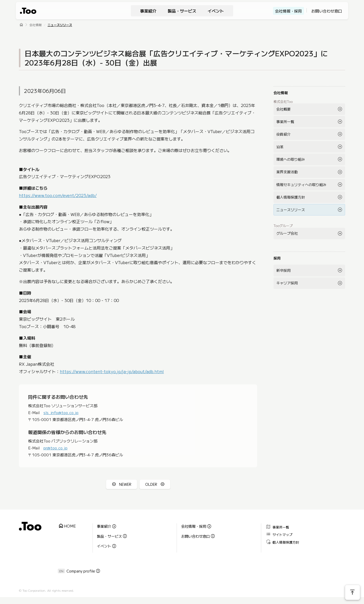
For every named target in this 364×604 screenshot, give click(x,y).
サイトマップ (279, 534)
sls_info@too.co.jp (61, 412)
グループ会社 (287, 233)
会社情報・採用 (288, 11)
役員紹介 (283, 134)
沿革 (280, 147)
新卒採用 (283, 270)
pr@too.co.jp (55, 448)
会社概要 (283, 109)
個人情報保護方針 (291, 197)
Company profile (81, 570)
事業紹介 (148, 11)
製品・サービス (182, 11)
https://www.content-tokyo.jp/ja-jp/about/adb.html (112, 371)
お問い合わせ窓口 (327, 11)
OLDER (151, 484)
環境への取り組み (291, 159)
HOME (67, 526)
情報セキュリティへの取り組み (301, 185)
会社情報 (36, 25)
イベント (216, 11)
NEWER (125, 484)
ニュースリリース (60, 25)
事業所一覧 (285, 122)
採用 (277, 258)
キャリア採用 (287, 283)
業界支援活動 (287, 172)
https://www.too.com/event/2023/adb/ (58, 195)
